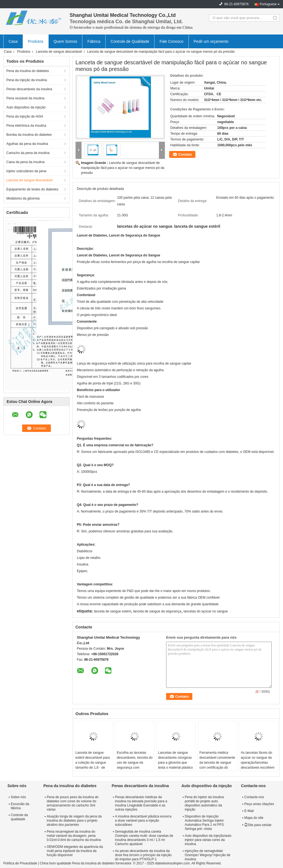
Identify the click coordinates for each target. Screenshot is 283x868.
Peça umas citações (259, 804)
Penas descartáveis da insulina (29, 89)
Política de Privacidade (20, 863)
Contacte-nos (254, 797)
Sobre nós (18, 797)
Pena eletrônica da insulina (26, 126)
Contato (185, 154)
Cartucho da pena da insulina (28, 153)
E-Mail (249, 811)
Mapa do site (254, 818)
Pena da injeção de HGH (25, 116)
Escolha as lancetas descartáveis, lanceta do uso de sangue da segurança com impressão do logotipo (134, 763)
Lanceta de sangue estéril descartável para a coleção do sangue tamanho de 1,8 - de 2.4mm (93, 763)
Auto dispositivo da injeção (26, 107)
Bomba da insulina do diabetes (29, 135)
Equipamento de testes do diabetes (32, 189)
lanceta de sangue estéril (112, 611)
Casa (13, 41)
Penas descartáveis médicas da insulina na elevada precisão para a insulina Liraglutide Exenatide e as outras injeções (141, 803)
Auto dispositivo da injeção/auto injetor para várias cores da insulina (208, 840)
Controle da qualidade (19, 817)
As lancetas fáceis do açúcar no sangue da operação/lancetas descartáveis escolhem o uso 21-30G (258, 763)
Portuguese (268, 4)
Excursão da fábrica (20, 806)
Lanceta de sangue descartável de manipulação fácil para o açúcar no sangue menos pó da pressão (123, 168)
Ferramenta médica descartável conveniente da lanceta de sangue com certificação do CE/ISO (217, 763)
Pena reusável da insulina (25, 98)
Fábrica (94, 41)
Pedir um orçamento (211, 41)
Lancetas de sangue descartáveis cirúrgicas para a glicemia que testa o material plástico (175, 760)
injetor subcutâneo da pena (26, 171)
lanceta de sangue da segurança (157, 611)
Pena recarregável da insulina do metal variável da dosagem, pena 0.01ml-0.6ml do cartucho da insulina (74, 836)
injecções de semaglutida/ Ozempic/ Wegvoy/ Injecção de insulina (207, 855)
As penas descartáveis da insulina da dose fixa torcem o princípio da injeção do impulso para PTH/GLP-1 (143, 855)
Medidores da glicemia (23, 198)
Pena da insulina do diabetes (28, 71)
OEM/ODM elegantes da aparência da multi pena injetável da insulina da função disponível (75, 851)
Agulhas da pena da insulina (27, 144)
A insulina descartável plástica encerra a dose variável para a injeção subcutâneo (143, 821)
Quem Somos (65, 41)
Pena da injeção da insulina (27, 80)
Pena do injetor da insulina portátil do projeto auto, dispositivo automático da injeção (204, 803)
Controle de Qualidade (130, 41)
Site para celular (258, 825)
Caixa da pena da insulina (25, 162)
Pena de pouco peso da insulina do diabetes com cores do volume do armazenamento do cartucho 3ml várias (73, 803)
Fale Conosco (171, 41)
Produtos (36, 41)
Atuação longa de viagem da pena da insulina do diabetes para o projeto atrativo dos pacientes (74, 821)
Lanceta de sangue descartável (59, 52)
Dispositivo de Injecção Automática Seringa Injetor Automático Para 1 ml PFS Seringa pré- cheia (204, 823)
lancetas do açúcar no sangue (206, 611)
